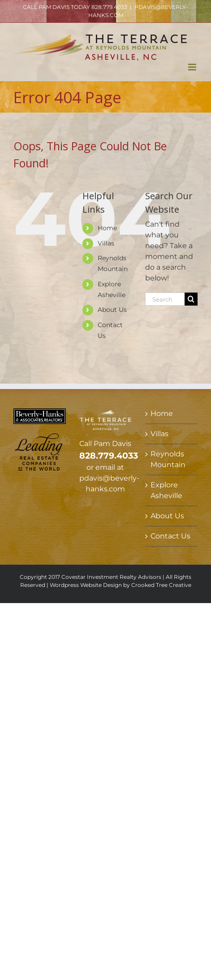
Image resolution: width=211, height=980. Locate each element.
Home (107, 228)
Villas (106, 243)
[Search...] (165, 299)
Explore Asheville (166, 490)
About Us (112, 310)
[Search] (191, 299)
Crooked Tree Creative (161, 585)
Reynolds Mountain (168, 459)
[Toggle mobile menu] (193, 67)
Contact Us (170, 536)
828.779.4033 (109, 7)
